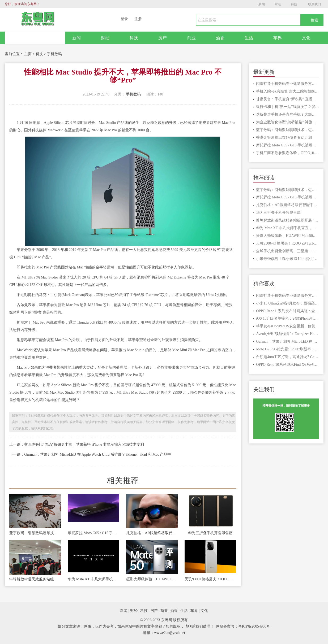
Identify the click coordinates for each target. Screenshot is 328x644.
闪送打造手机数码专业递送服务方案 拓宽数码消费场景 (287, 84)
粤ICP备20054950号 (254, 626)
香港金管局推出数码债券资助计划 (284, 138)
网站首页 (35, 38)
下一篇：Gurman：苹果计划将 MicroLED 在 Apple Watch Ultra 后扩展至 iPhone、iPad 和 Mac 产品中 (90, 454)
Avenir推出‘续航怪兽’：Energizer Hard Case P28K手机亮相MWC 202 (287, 334)
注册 (138, 19)
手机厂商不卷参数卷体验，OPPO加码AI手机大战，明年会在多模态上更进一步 (287, 153)
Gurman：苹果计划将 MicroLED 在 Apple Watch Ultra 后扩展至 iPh (287, 341)
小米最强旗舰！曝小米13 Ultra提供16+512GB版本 (287, 259)
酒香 (220, 38)
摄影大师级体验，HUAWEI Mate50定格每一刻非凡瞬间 (152, 579)
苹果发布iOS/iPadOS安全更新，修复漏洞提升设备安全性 (287, 326)
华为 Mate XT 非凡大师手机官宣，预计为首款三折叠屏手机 (93, 579)
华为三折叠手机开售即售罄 (210, 533)
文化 (306, 38)
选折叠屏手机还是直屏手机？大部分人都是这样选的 (287, 114)
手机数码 (54, 54)
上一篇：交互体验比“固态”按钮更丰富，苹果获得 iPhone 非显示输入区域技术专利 (76, 444)
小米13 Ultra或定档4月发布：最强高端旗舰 (287, 303)
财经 (278, 4)
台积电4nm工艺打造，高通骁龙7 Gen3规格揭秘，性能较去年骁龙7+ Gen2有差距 (287, 357)
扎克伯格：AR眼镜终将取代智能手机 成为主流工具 (152, 533)
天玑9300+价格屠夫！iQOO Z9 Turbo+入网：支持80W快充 (210, 579)
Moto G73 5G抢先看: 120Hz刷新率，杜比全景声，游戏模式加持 (287, 349)
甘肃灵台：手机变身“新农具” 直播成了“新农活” (287, 99)
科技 (294, 4)
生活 (249, 38)
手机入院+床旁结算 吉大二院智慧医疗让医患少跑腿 (287, 91)
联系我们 (314, 4)
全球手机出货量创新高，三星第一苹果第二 (287, 251)
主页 (28, 54)
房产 (163, 38)
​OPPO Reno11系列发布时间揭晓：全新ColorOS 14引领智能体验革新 (287, 311)
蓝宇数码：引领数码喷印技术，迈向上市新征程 (35, 533)
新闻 (262, 4)
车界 (278, 38)
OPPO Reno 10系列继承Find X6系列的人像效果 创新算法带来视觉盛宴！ (287, 365)
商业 (191, 38)
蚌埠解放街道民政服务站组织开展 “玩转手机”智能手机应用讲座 (35, 579)
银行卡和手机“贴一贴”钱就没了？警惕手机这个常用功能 (287, 107)
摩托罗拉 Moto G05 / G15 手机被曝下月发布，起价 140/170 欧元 (93, 533)
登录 (124, 19)
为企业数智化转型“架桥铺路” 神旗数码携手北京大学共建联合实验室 (287, 122)
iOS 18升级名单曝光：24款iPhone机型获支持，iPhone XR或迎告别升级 (287, 318)
